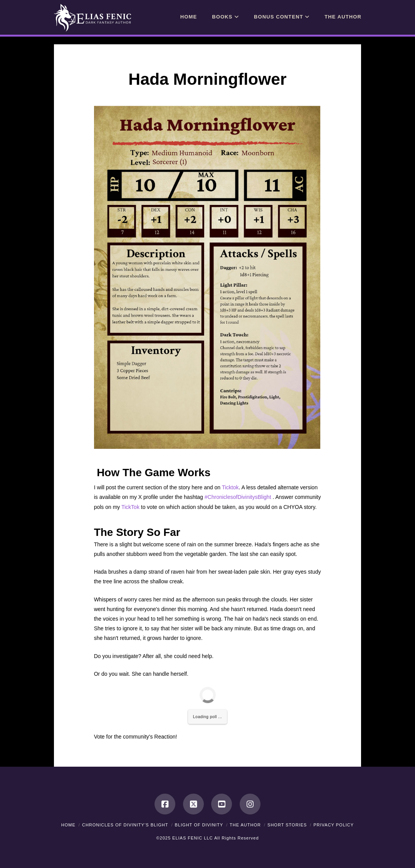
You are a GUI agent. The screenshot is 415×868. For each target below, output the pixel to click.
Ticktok (230, 487)
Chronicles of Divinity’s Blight (125, 825)
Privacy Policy (334, 825)
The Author (245, 825)
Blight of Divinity (199, 825)
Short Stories (287, 825)
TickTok (130, 507)
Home (68, 825)
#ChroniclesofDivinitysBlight (238, 497)
